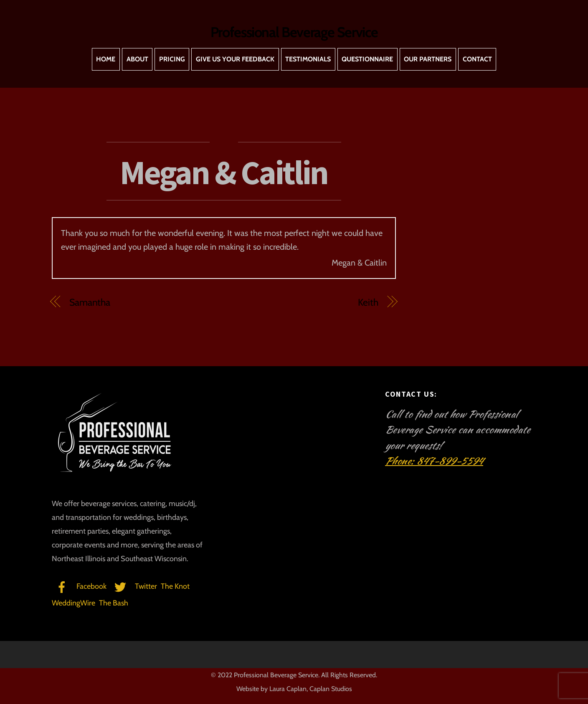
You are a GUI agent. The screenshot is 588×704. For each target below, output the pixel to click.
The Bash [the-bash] (114, 603)
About (137, 59)
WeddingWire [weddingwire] (73, 603)
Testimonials (308, 59)
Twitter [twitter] (134, 586)
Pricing (172, 59)
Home (106, 59)
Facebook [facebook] (79, 586)
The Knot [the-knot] (175, 586)
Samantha (90, 302)
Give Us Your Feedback (235, 59)
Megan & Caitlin (224, 172)
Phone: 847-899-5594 (434, 461)
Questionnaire (367, 59)
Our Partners (428, 59)
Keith (368, 302)
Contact (477, 59)
